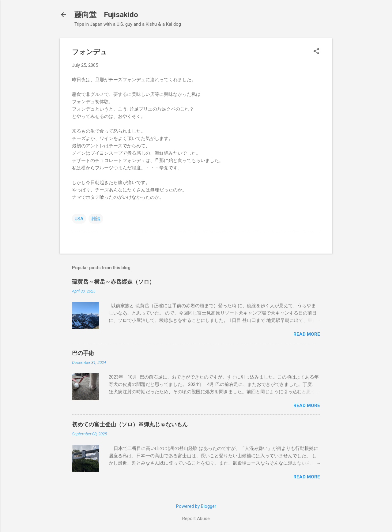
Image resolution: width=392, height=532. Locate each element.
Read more (307, 334)
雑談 (96, 219)
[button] (316, 52)
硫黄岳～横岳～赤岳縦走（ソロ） (113, 282)
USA (79, 219)
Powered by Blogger (196, 506)
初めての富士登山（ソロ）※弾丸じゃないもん (130, 424)
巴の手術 (83, 353)
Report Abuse (196, 519)
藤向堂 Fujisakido (106, 15)
